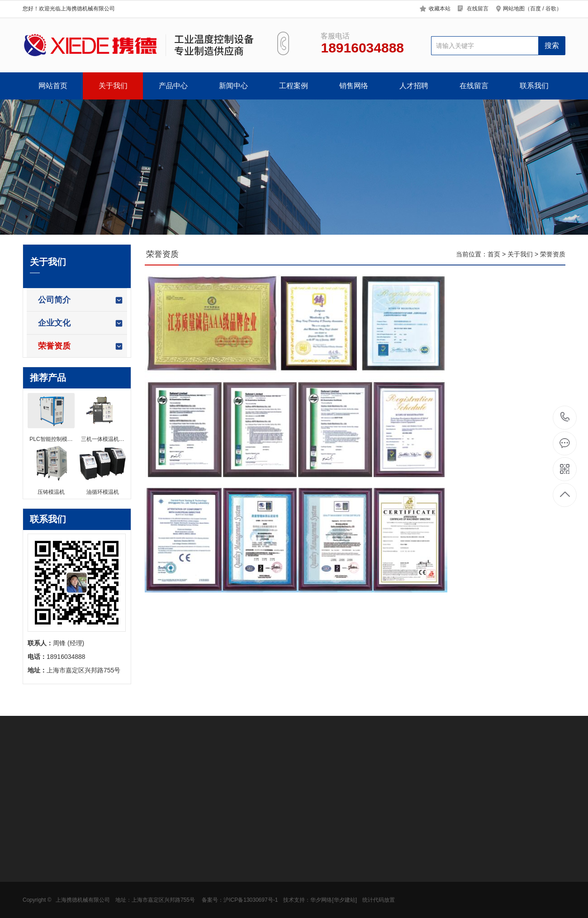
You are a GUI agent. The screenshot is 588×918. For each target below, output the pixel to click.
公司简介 (81, 300)
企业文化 (81, 323)
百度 (536, 9)
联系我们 (534, 86)
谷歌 (551, 9)
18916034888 (565, 417)
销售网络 (354, 86)
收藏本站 (440, 9)
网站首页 (53, 86)
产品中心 (173, 86)
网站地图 (514, 9)
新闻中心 (233, 86)
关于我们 (113, 86)
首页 (494, 254)
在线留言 (478, 9)
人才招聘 (414, 86)
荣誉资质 (81, 346)
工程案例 (294, 86)
